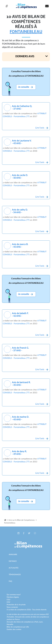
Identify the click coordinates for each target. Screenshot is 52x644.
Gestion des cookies (14, 629)
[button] (26, 57)
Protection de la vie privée (16, 605)
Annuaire (13, 554)
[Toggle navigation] (7, 6)
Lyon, (41, 622)
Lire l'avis (42, 128)
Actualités (14, 568)
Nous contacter (12, 607)
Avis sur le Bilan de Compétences (22, 520)
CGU (8, 600)
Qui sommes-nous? (14, 595)
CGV (8, 602)
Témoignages (15, 575)
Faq (10, 581)
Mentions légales (13, 597)
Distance (13, 561)
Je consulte (25, 87)
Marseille (10, 624)
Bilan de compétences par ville (18, 627)
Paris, (37, 622)
